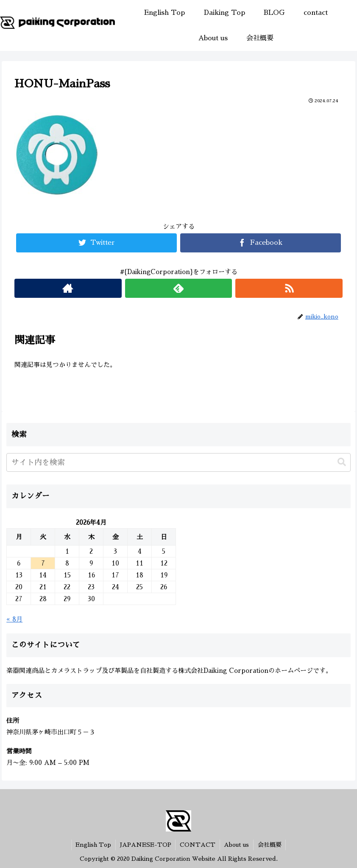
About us (237, 845)
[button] (342, 462)
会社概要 (270, 845)
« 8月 (14, 619)
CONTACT (198, 845)
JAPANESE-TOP (145, 845)
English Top (93, 845)
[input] (178, 462)
